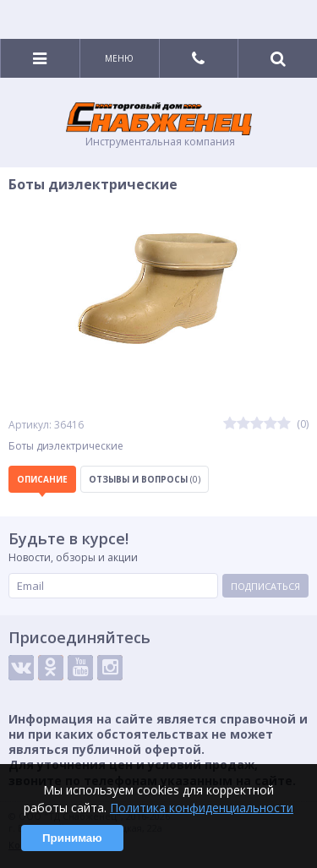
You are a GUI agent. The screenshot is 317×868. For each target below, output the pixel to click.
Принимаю (72, 838)
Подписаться (265, 586)
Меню (119, 58)
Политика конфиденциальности (202, 808)
